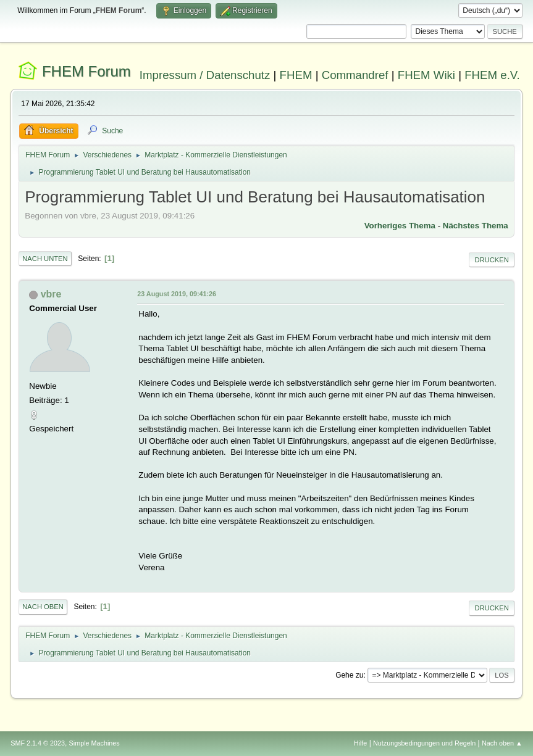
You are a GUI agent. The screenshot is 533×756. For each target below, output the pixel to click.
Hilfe (361, 743)
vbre (51, 294)
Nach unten (45, 259)
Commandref (355, 75)
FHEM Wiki (426, 75)
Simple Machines (94, 743)
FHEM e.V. (492, 75)
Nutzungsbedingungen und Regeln (424, 743)
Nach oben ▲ (502, 743)
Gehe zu (349, 675)
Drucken (491, 260)
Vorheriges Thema (400, 226)
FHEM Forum (86, 71)
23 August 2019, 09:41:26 (177, 294)
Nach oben (43, 607)
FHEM (296, 75)
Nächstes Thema (476, 226)
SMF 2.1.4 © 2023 (38, 743)
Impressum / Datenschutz (205, 75)
